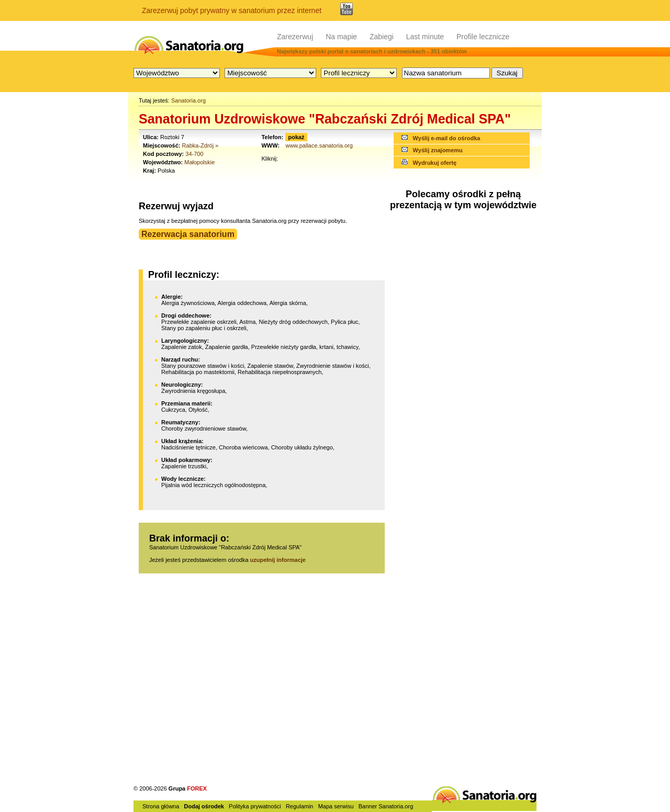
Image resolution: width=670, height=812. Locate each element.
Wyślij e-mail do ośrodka (447, 138)
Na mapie (341, 37)
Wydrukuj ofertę (435, 163)
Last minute (425, 37)
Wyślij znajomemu (438, 150)
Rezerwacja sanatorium (188, 234)
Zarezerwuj (295, 37)
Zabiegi (382, 37)
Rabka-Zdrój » (200, 145)
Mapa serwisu (336, 806)
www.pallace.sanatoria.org (319, 145)
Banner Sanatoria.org (386, 806)
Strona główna (161, 806)
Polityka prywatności (255, 806)
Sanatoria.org (188, 100)
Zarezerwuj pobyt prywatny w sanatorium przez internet (232, 10)
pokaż (296, 137)
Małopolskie (199, 162)
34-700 (194, 154)
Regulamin (300, 806)
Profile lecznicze (483, 37)
